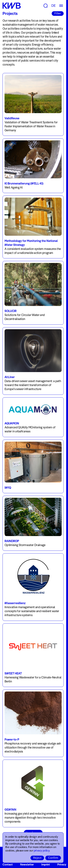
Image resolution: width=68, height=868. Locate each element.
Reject (37, 858)
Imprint (46, 864)
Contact (8, 864)
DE (53, 6)
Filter (58, 13)
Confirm (53, 858)
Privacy (62, 864)
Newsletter (27, 864)
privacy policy (42, 850)
